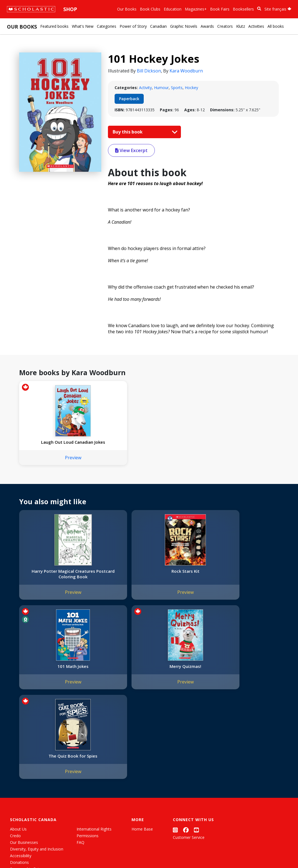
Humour (161, 88)
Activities (256, 26)
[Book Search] (259, 9)
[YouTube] (196, 752)
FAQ (80, 764)
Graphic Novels (184, 26)
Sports (177, 88)
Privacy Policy (41, 851)
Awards (207, 26)
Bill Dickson (149, 71)
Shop (70, 9)
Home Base (142, 750)
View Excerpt (131, 150)
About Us (18, 750)
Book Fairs (220, 9)
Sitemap (17, 851)
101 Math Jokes (181, 577)
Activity (145, 88)
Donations (19, 784)
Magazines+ (196, 9)
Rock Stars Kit (115, 577)
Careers (17, 804)
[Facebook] (186, 752)
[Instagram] (175, 752)
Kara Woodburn (186, 71)
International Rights (94, 750)
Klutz (241, 26)
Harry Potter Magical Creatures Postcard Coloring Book (50, 582)
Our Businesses (24, 764)
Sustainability (22, 797)
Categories (107, 26)
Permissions (88, 757)
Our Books (127, 9)
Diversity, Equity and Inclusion (37, 770)
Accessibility (21, 777)
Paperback (129, 99)
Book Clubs (150, 9)
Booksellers (243, 9)
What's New (83, 26)
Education (173, 9)
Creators (225, 26)
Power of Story (133, 26)
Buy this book (144, 132)
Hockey (191, 88)
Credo (15, 757)
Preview (50, 463)
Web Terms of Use (74, 851)
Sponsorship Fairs (26, 790)
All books (276, 26)
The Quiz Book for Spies (50, 677)
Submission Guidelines (30, 810)
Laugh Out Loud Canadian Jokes (50, 445)
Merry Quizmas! (246, 577)
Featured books (54, 26)
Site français (278, 9)
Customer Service (189, 759)
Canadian (158, 26)
